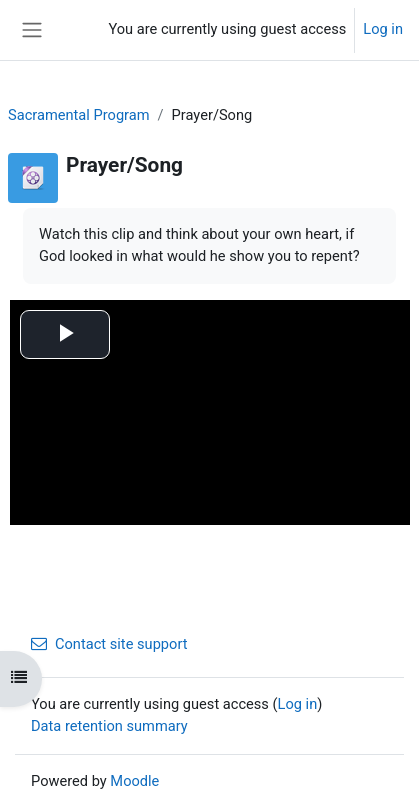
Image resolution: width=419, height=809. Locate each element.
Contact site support (109, 644)
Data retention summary (109, 726)
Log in (383, 29)
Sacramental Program (79, 115)
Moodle (134, 781)
